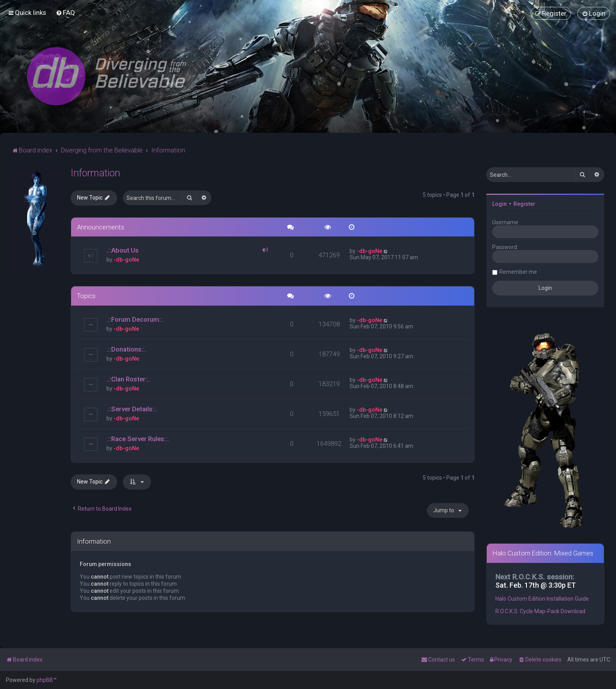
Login (500, 203)
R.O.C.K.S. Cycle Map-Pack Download (540, 611)
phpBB (45, 680)
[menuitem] (65, 13)
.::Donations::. (126, 349)
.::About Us (123, 250)
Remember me (518, 271)
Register (524, 203)
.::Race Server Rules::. (138, 438)
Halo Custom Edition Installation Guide (542, 598)
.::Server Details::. (132, 408)
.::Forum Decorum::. (135, 319)
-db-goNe (126, 259)
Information (95, 172)
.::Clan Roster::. (128, 379)
